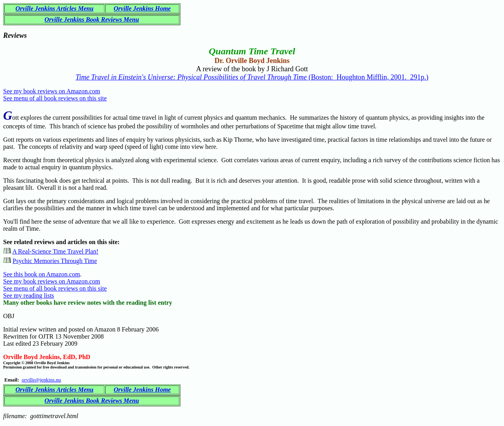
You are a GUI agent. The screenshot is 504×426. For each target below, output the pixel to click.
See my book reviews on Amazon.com (52, 91)
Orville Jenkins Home (142, 8)
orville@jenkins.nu (41, 380)
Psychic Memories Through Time (55, 261)
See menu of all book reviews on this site (55, 98)
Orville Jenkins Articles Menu (54, 8)
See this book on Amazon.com (42, 274)
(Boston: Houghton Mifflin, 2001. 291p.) (252, 77)
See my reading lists (29, 295)
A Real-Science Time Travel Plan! (55, 251)
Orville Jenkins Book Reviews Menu (92, 19)
